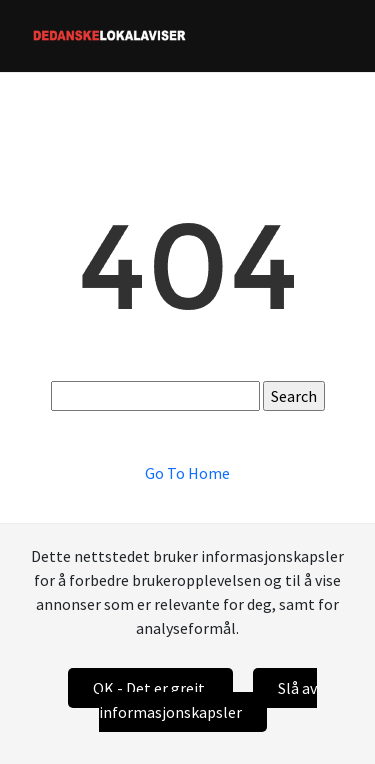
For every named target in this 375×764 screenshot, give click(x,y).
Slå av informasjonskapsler (208, 700)
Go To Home (187, 473)
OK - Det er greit (150, 688)
